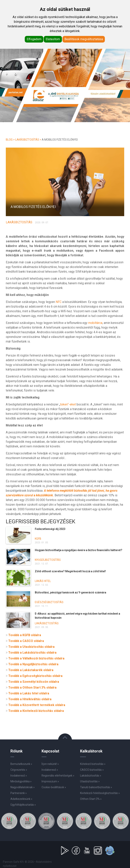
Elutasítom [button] (53, 39)
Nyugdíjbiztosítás (48, 560)
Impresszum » (50, 781)
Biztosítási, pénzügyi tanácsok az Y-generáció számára (71, 592)
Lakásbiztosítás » (91, 776)
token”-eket (68, 404)
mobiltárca (95, 323)
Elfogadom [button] (34, 39)
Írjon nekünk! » (50, 764)
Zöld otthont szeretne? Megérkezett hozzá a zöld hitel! (70, 571)
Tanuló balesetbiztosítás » (96, 787)
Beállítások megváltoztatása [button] (84, 39)
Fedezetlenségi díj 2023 (50, 529)
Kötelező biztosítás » (93, 764)
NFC (59, 302)
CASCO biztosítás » (92, 770)
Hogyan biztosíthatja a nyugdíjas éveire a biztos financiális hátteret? (79, 550)
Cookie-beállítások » (54, 787)
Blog (9, 140)
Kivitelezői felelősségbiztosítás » (100, 793)
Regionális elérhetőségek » (58, 776)
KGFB (38, 539)
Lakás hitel (43, 581)
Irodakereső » (50, 770)
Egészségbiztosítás (49, 602)
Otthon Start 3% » (91, 799)
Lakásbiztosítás (27, 140)
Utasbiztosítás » (90, 781)
